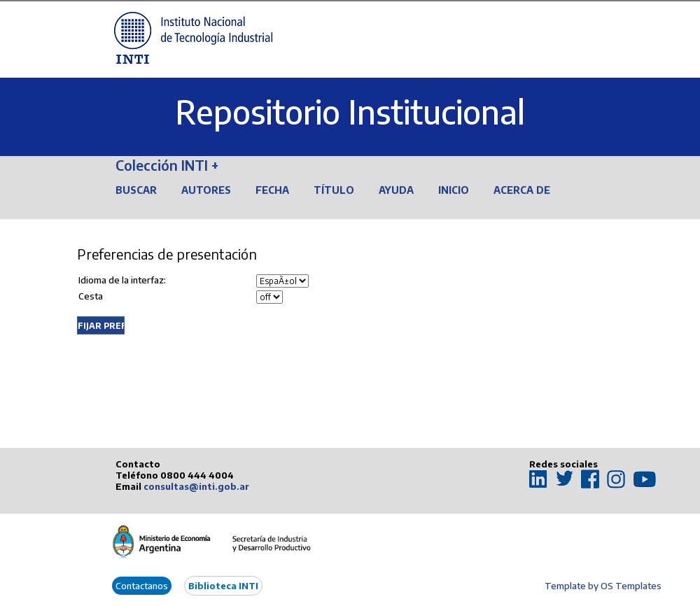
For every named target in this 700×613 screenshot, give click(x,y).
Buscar (136, 190)
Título (334, 190)
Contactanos (142, 586)
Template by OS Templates (603, 586)
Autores (206, 190)
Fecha (272, 190)
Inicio (454, 190)
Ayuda (396, 190)
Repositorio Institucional (350, 112)
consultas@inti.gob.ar (196, 486)
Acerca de (522, 190)
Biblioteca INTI (223, 586)
